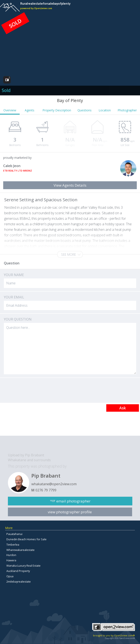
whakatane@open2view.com (54, 484)
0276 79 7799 (46, 490)
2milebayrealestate (19, 582)
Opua (10, 576)
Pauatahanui (14, 534)
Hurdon (11, 555)
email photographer (73, 501)
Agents (30, 110)
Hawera (11, 560)
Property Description (57, 110)
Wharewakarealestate (20, 550)
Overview (10, 110)
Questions (85, 110)
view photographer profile (70, 512)
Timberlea (13, 545)
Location (105, 110)
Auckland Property (18, 571)
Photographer (127, 110)
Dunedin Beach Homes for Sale (26, 539)
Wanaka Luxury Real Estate (23, 566)
